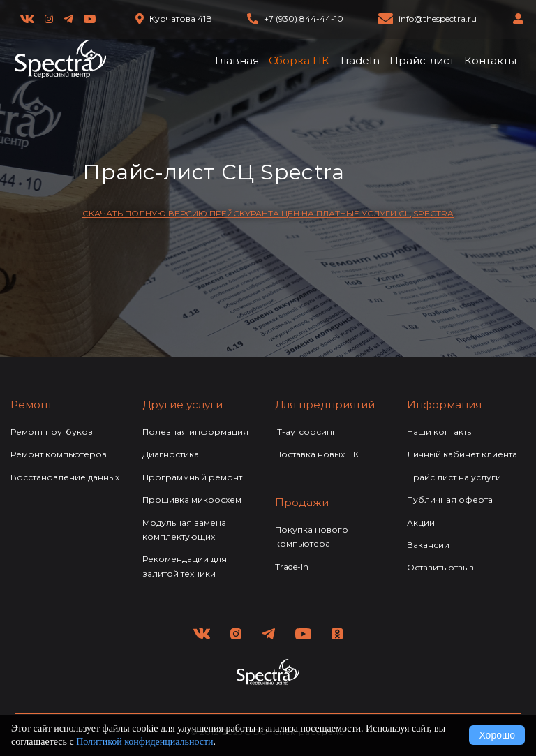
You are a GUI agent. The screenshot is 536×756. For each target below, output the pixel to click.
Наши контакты (440, 432)
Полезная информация (195, 432)
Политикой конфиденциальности (144, 742)
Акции (421, 522)
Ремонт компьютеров (59, 454)
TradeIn (359, 60)
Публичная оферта (450, 499)
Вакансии (428, 545)
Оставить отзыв (440, 567)
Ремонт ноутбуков (52, 432)
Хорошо (497, 735)
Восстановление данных (65, 477)
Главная (237, 60)
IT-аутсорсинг (306, 432)
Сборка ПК (299, 60)
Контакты (490, 60)
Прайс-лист (422, 60)
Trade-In (292, 566)
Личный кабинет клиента (462, 454)
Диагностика (171, 454)
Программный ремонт (192, 477)
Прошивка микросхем (192, 499)
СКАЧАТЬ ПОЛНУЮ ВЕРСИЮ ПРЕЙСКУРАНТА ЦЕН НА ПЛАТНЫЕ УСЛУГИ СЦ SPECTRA (268, 213)
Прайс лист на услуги (454, 477)
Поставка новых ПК (317, 454)
